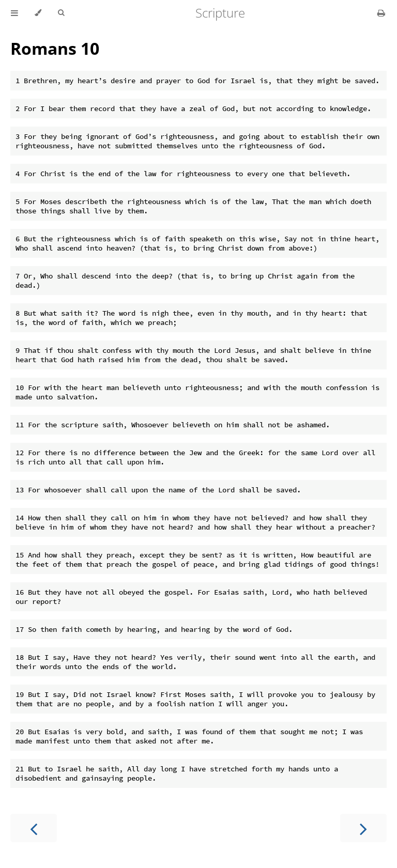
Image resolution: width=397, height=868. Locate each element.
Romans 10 (55, 48)
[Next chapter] (363, 828)
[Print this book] (381, 13)
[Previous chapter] (34, 828)
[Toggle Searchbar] (61, 13)
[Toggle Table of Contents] (14, 13)
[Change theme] (38, 13)
